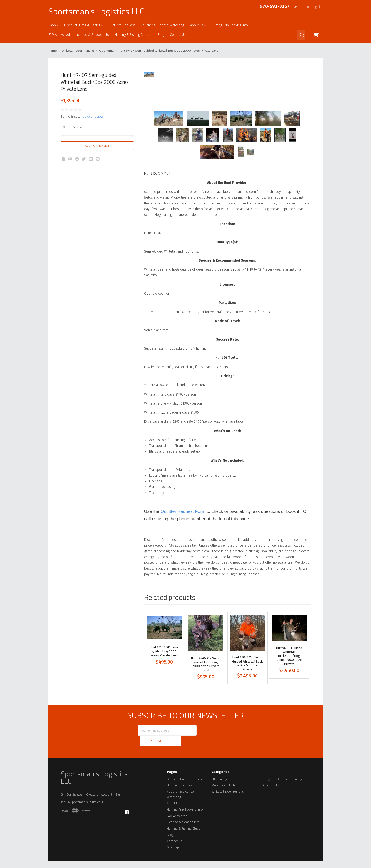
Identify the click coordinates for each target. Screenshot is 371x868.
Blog (161, 35)
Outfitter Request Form (183, 520)
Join (306, 7)
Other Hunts (270, 783)
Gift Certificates (72, 792)
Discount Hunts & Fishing (83, 25)
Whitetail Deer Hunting (228, 789)
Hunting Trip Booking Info (230, 25)
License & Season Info (92, 35)
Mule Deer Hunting (225, 783)
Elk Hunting (219, 776)
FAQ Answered (59, 35)
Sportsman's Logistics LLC (96, 11)
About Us (198, 25)
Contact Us (178, 35)
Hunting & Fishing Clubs (133, 35)
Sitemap (173, 845)
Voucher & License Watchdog (162, 25)
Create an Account (99, 792)
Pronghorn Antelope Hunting (282, 776)
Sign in (317, 7)
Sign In (120, 792)
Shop (53, 25)
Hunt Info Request (122, 25)
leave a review (92, 117)
